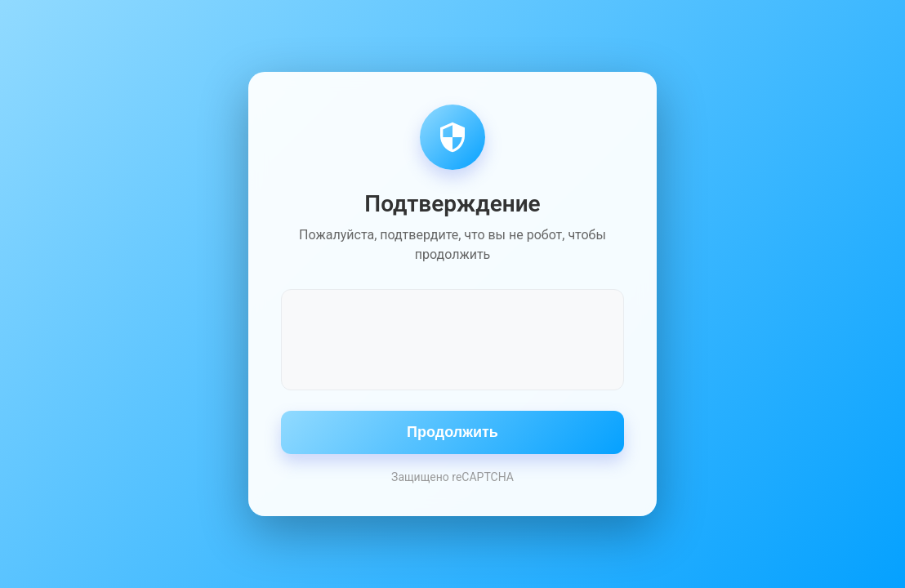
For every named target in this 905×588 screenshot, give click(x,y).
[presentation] (452, 338)
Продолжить (452, 432)
